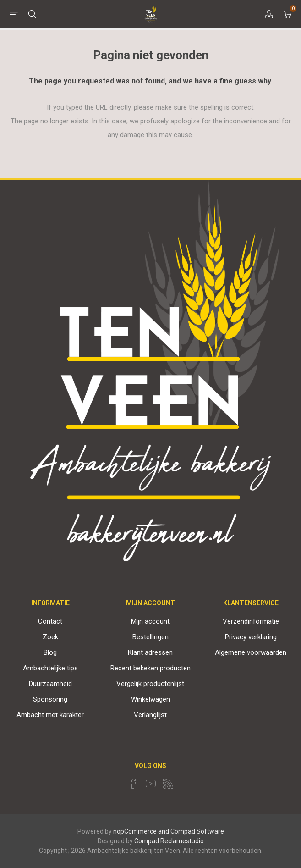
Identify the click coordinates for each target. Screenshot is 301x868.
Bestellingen (150, 637)
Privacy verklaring (251, 637)
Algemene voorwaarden (251, 652)
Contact (50, 621)
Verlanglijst (150, 715)
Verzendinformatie (251, 621)
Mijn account (150, 621)
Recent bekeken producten (150, 668)
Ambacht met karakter (50, 715)
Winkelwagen (150, 699)
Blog (50, 652)
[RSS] (168, 784)
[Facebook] (133, 784)
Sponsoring (50, 699)
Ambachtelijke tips (50, 668)
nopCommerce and (141, 831)
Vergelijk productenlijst (150, 684)
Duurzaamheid (50, 684)
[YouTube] (151, 784)
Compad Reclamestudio (169, 841)
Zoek (50, 637)
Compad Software (197, 831)
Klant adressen (150, 652)
